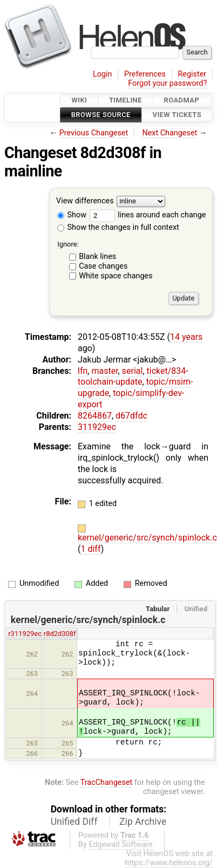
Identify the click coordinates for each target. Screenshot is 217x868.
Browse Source (101, 115)
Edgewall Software (121, 845)
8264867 (95, 416)
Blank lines (97, 257)
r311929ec (25, 634)
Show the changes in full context (118, 227)
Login (103, 74)
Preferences (145, 74)
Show (72, 215)
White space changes (116, 276)
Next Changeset (169, 133)
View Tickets (177, 115)
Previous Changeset (94, 133)
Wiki (79, 100)
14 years (186, 337)
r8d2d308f (60, 634)
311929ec (97, 427)
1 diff (90, 549)
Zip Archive (143, 822)
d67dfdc (131, 416)
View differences (85, 201)
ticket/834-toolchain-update (133, 377)
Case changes (103, 266)
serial (133, 371)
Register (192, 74)
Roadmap (182, 100)
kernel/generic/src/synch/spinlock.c (147, 538)
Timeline (126, 100)
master (104, 371)
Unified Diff (74, 822)
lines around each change (148, 215)
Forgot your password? (167, 83)
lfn (83, 371)
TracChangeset (107, 782)
